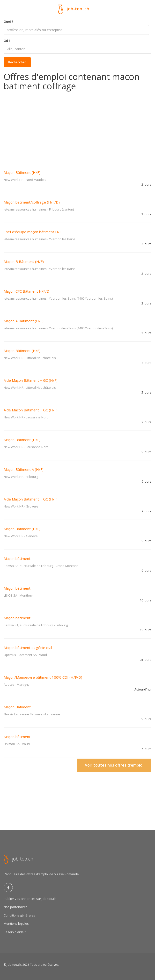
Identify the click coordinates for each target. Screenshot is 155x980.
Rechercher (17, 62)
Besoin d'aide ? (15, 932)
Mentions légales (16, 924)
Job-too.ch (14, 965)
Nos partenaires (16, 907)
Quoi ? (8, 21)
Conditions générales (19, 915)
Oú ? (7, 41)
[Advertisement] (77, 127)
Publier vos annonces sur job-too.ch (30, 899)
